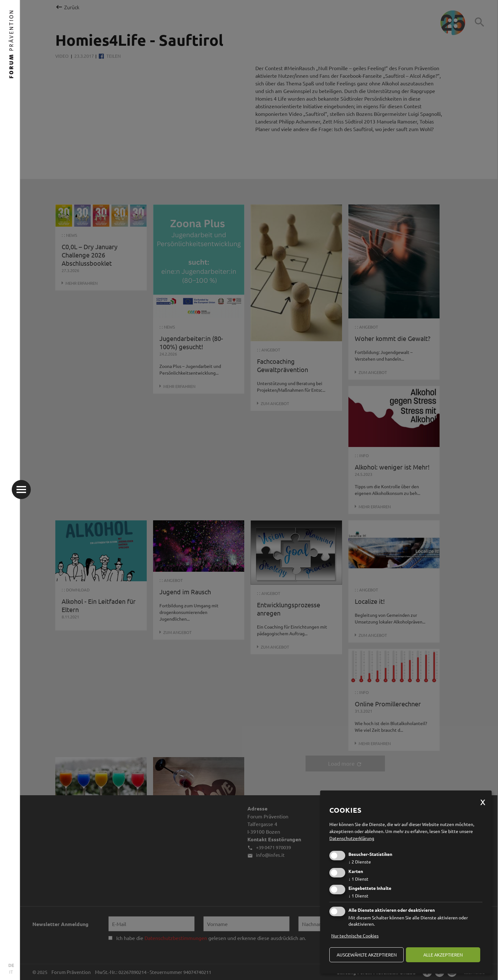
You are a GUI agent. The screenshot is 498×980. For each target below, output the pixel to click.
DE (11, 965)
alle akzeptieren (443, 955)
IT (11, 972)
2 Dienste (360, 862)
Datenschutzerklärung (352, 838)
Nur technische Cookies (355, 936)
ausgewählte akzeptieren (367, 955)
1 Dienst (358, 879)
